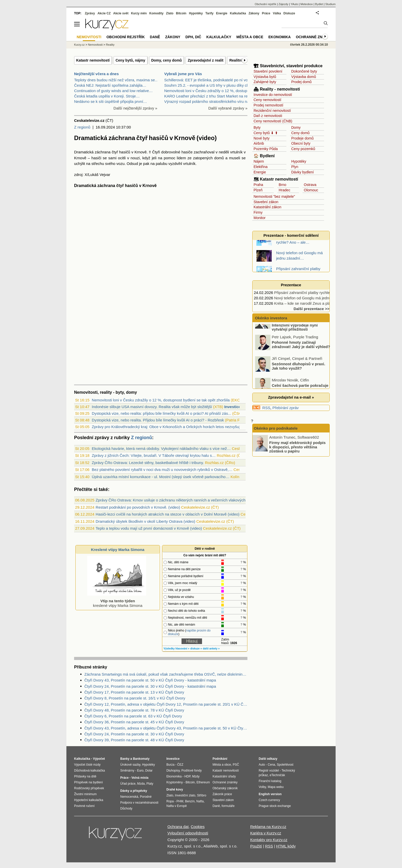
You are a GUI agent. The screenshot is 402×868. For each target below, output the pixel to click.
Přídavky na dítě (85, 776)
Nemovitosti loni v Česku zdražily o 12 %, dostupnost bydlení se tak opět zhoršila (161, 400)
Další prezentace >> (311, 309)
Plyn (295, 167)
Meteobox (307, 4)
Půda (273, 149)
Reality (110, 45)
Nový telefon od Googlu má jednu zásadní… (312, 298)
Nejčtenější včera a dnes (96, 74)
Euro (140, 771)
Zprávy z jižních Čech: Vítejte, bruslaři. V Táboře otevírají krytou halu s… (154, 455)
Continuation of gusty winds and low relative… (113, 91)
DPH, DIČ (193, 37)
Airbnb (259, 143)
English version (270, 794)
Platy (150, 784)
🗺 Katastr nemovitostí (276, 179)
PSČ (236, 765)
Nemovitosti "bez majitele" (274, 196)
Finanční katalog (270, 781)
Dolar (149, 771)
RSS (266, 408)
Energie (260, 172)
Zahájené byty (265, 82)
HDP (187, 776)
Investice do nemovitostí (273, 95)
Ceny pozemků (303, 149)
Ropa (170, 801)
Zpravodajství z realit (205, 60)
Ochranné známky (314, 37)
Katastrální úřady (224, 776)
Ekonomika (280, 37)
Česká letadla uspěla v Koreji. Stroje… (107, 96)
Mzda (141, 784)
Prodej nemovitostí (268, 105)
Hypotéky (299, 161)
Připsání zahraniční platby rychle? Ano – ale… (313, 293)
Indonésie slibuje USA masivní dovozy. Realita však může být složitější (152, 407)
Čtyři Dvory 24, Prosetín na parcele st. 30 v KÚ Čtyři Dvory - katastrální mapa (150, 686)
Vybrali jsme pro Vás (183, 74)
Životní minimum (85, 794)
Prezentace (291, 285)
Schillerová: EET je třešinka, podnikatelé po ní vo (206, 80)
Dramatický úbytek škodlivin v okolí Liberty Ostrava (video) (145, 521)
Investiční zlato (185, 795)
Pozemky (261, 149)
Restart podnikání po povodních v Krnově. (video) (138, 507)
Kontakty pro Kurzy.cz (269, 840)
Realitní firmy (241, 60)
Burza (170, 765)
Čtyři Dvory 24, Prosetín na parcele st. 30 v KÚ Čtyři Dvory (134, 734)
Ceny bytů (262, 133)
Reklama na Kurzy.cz (268, 827)
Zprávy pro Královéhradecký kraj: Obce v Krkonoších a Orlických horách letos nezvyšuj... (167, 427)
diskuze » (196, 649)
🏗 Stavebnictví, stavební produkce (288, 66)
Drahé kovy (175, 790)
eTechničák (277, 775)
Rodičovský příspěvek (89, 788)
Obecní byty (301, 143)
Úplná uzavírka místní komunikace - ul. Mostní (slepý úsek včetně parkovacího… (161, 477)
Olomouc (311, 190)
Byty (257, 127)
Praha (258, 185)
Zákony (254, 13)
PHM (180, 801)
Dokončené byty (304, 71)
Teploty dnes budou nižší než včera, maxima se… (116, 80)
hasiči (96, 158)
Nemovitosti (95, 45)
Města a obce (250, 37)
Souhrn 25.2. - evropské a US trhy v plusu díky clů (207, 85)
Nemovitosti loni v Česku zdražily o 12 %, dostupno (208, 91)
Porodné (146, 797)
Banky (125, 759)
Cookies (198, 827)
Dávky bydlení (303, 172)
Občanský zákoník (225, 788)
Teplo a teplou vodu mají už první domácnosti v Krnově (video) (149, 528)
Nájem (259, 161)
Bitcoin (181, 13)
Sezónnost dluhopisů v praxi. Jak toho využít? (298, 378)
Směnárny (127, 771)
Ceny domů (300, 133)
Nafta (200, 801)
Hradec (284, 190)
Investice (233, 407)
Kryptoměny (175, 782)
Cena (271, 765)
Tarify (209, 13)
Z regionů (82, 127)
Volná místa (140, 778)
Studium (330, 4)
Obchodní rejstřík (266, 4)
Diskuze (289, 13)
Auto (262, 765)
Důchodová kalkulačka (89, 771)
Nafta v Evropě (177, 806)
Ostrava (310, 185)
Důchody (126, 808)
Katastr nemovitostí (93, 60)
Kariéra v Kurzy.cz (266, 833)
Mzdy (196, 776)
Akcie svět (121, 13)
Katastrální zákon (267, 207)
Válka (277, 13)
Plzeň (258, 190)
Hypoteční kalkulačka (89, 800)
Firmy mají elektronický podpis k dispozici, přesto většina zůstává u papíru (297, 447)
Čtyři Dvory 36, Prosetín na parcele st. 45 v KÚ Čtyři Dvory (134, 722)
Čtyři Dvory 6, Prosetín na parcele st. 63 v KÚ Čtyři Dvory (133, 716)
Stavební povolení (268, 71)
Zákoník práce (222, 794)
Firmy (258, 212)
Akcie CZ (104, 13)
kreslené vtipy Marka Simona (117, 601)
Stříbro (202, 795)
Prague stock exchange (275, 806)
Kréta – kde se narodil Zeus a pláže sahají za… (314, 303)
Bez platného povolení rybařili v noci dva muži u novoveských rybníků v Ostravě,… (162, 470)
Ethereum (203, 782)
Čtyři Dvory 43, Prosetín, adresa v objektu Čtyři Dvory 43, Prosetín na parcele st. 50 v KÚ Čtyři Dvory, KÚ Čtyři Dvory (166, 728)
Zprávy (90, 13)
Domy (296, 127)
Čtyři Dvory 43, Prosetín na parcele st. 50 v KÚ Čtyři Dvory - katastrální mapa (150, 680)
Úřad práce (128, 784)
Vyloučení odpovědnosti (188, 833)
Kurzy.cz (79, 45)
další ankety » (211, 649)
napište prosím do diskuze (189, 632)
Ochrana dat (178, 827)
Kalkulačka (238, 13)
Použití (256, 846)
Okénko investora (270, 318)
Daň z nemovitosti (268, 116)
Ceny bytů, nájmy (130, 60)
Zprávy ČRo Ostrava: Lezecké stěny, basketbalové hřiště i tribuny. (148, 463)
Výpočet (99, 759)
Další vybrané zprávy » (228, 108)
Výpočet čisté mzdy (87, 765)
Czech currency (269, 800)
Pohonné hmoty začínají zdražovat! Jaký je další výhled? (301, 356)
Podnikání (220, 759)
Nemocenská (129, 797)
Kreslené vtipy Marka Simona (118, 550)
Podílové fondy (191, 771)
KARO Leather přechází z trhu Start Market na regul (209, 96)
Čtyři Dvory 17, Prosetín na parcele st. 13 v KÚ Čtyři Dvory (134, 692)
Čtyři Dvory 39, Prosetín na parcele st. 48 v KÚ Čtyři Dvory (134, 740)
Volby (262, 787)
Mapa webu (276, 787)
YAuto (294, 4)
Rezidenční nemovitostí (272, 111)
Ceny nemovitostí (267, 100)
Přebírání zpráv (286, 408)
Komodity (156, 13)
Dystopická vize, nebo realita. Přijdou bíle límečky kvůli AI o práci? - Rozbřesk (158, 420)
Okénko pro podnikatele (276, 428)
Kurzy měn (139, 13)
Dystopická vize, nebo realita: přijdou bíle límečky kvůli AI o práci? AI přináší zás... (162, 413)
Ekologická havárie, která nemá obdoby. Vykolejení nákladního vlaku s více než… (161, 448)
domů (219, 158)
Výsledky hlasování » (177, 649)
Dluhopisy (173, 771)
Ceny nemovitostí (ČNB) (273, 121)
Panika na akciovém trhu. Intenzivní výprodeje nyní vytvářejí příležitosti (295, 337)
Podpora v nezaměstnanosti (139, 803)
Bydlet (319, 4)
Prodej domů (301, 82)
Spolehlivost (285, 765)
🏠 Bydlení (264, 156)
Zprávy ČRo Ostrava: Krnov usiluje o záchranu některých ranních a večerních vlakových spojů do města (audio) (191, 500)
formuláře (228, 806)
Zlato (170, 13)
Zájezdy (283, 4)
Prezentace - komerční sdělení (291, 235)
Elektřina (260, 167)
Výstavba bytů (265, 77)
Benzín (190, 801)
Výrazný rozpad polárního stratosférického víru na (207, 101)
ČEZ (180, 765)
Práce (266, 13)
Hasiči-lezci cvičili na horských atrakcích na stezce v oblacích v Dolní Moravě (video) (168, 514)
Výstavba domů (304, 77)
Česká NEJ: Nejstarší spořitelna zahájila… (110, 85)
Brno (283, 185)
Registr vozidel (269, 771)
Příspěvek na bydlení (88, 782)
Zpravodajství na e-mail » (291, 397)
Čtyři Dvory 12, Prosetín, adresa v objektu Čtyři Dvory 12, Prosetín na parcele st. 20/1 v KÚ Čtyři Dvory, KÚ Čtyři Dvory (166, 704)
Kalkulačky (219, 37)
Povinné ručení (84, 806)
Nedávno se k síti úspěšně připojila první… (110, 101)
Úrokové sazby (130, 765)
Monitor (260, 218)
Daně (155, 37)
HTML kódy (286, 846)
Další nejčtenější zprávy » (135, 108)
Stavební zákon (266, 202)
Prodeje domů (302, 138)
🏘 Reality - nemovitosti (277, 89)
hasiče (187, 152)
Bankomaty (141, 759)
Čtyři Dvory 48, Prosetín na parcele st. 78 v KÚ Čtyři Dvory (134, 710)
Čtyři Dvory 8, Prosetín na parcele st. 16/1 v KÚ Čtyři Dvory (135, 698)
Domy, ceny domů (167, 60)
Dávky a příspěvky (134, 791)
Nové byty (262, 138)
